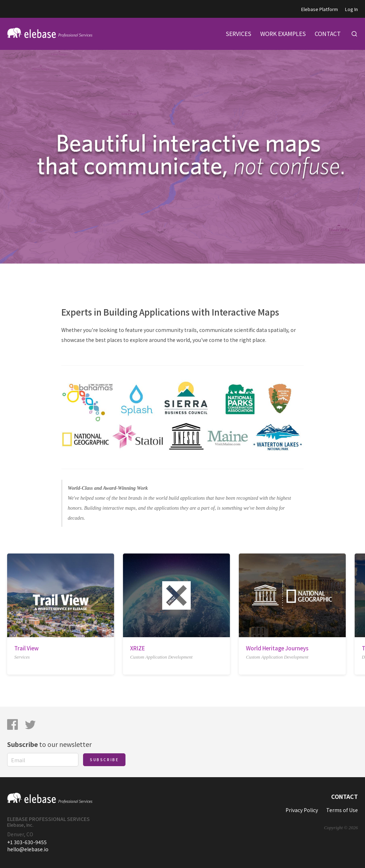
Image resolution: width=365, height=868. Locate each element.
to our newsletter (49, 744)
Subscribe (104, 760)
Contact (345, 796)
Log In (351, 9)
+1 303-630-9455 (27, 842)
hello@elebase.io (28, 849)
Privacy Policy (302, 810)
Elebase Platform (320, 9)
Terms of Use (342, 810)
